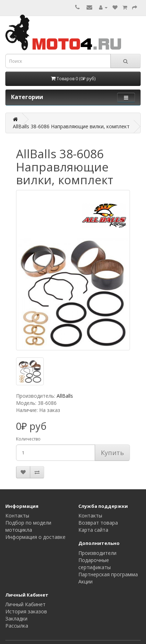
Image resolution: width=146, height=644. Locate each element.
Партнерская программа (108, 574)
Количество (28, 439)
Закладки (16, 619)
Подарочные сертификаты (95, 564)
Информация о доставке (35, 537)
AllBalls (65, 396)
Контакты (17, 516)
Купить (112, 453)
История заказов (26, 611)
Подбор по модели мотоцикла (28, 526)
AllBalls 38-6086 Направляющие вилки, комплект (71, 126)
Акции (85, 581)
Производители (97, 553)
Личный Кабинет (25, 604)
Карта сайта (93, 530)
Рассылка (17, 626)
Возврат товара (98, 523)
